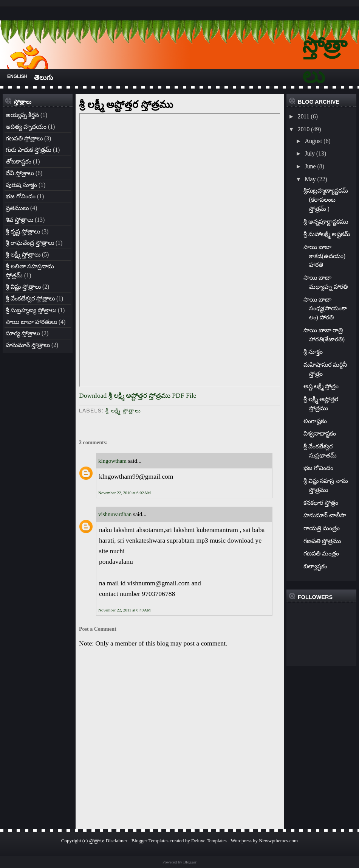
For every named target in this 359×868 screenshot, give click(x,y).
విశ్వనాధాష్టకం (320, 433)
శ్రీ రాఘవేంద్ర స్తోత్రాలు (30, 243)
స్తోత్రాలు (97, 841)
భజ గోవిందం (21, 196)
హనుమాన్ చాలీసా (325, 515)
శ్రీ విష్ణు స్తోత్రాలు (23, 287)
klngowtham (112, 461)
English (17, 76)
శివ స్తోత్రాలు (19, 220)
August (313, 141)
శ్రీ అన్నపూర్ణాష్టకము (326, 222)
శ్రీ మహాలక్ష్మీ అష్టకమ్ (327, 234)
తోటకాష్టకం (19, 161)
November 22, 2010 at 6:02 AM (125, 493)
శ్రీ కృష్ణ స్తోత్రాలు (23, 231)
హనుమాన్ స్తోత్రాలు (28, 345)
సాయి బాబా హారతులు (31, 322)
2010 (303, 129)
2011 (303, 116)
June (310, 166)
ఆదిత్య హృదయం (26, 127)
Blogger (190, 862)
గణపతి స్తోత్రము (322, 541)
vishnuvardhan (115, 514)
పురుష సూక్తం (21, 185)
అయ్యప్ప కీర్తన (22, 115)
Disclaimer (117, 841)
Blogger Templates (150, 841)
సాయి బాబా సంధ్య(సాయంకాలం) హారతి (325, 309)
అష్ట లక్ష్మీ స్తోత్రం (321, 386)
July (309, 153)
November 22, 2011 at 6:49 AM (125, 610)
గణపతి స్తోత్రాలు (24, 138)
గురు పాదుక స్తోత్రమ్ (29, 150)
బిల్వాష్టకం (315, 566)
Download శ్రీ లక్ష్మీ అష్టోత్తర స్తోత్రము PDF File (138, 395)
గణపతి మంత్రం (321, 553)
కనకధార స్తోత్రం (321, 503)
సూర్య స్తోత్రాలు (23, 333)
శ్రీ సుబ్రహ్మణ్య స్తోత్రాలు (31, 310)
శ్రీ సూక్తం (313, 352)
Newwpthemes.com (278, 841)
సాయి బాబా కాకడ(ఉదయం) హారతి (325, 256)
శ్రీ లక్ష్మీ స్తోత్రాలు (23, 254)
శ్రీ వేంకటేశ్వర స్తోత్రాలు (30, 298)
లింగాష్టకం (315, 421)
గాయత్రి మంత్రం (322, 528)
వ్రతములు (17, 208)
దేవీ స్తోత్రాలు (20, 173)
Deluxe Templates (209, 841)
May (310, 179)
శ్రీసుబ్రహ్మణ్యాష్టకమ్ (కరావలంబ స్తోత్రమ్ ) (326, 200)
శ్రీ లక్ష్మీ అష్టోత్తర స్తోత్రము (126, 104)
